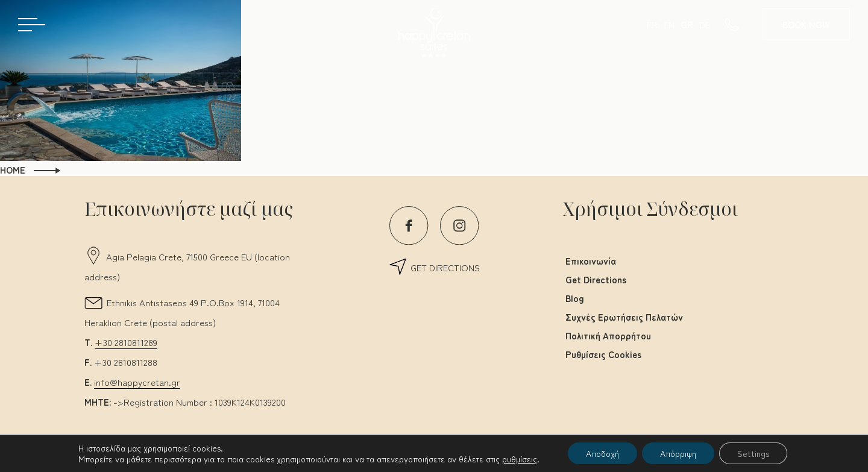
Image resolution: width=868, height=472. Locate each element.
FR (652, 24)
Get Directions (596, 279)
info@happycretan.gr (137, 382)
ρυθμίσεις (520, 459)
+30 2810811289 (126, 342)
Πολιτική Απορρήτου (608, 335)
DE (705, 24)
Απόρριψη (678, 453)
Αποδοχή (602, 453)
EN (669, 24)
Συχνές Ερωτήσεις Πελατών (624, 317)
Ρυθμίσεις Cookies (603, 354)
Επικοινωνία (591, 261)
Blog (575, 298)
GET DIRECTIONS (445, 267)
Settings (753, 453)
